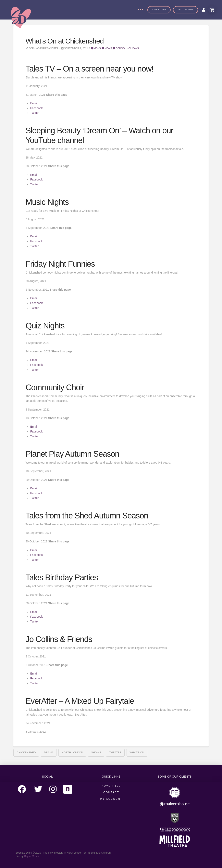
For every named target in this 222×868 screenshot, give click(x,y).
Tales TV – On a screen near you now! (90, 69)
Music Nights (47, 202)
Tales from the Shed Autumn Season (87, 516)
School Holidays (126, 48)
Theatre (115, 752)
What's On (137, 752)
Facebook (36, 108)
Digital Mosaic (32, 856)
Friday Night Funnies (60, 264)
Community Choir (55, 387)
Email (34, 103)
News (96, 48)
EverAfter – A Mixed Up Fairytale (80, 701)
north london (72, 752)
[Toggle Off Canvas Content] (140, 10)
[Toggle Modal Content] (212, 10)
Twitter (34, 113)
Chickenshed (26, 752)
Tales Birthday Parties (62, 577)
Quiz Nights (45, 326)
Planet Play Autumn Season (72, 454)
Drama (49, 752)
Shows (96, 752)
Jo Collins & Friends (59, 639)
